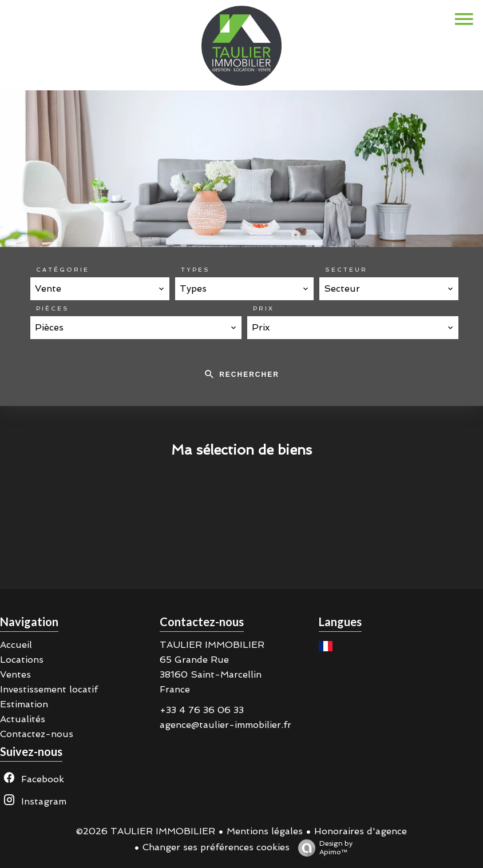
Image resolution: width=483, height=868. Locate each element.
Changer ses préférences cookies (216, 847)
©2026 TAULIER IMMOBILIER (146, 831)
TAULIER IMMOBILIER (212, 645)
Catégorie (63, 270)
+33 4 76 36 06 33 (202, 710)
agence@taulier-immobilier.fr (225, 725)
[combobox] (100, 289)
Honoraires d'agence (361, 831)
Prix (264, 308)
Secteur (346, 270)
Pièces (53, 308)
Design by (322, 848)
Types (195, 270)
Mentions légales (265, 831)
